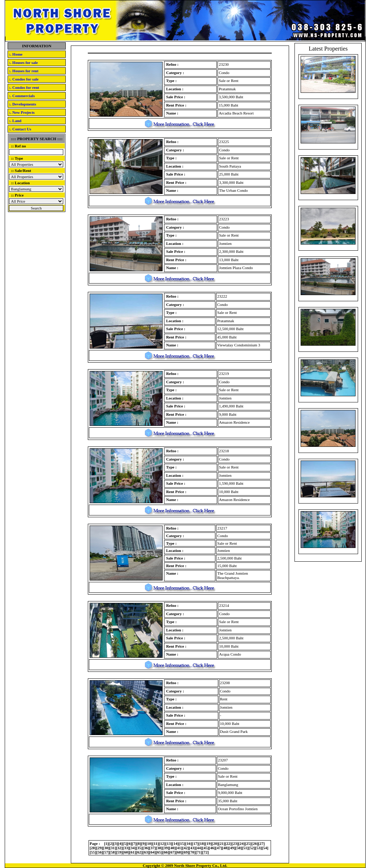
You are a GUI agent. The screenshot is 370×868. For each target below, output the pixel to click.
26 (255, 843)
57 (106, 852)
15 (182, 843)
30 (106, 848)
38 (159, 848)
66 (166, 852)
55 (93, 852)
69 (186, 852)
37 (153, 848)
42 (186, 848)
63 (146, 852)
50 (239, 848)
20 (215, 843)
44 (199, 848)
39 (166, 848)
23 (235, 843)
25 (248, 843)
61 (133, 852)
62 (139, 852)
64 (153, 852)
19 (208, 843)
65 (159, 852)
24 (242, 843)
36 (146, 848)
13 (169, 843)
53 (259, 848)
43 (192, 848)
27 (261, 843)
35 (139, 848)
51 (245, 848)
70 (192, 852)
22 (228, 843)
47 (219, 848)
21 (222, 843)
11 (155, 843)
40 (172, 848)
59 (119, 852)
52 (252, 848)
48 (225, 848)
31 (113, 848)
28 (93, 848)
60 (126, 852)
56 (100, 852)
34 (133, 848)
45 (205, 848)
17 (195, 843)
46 (212, 848)
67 (172, 852)
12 (162, 843)
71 (199, 852)
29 (100, 848)
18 (202, 843)
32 (119, 848)
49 (232, 848)
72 (205, 852)
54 (265, 848)
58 (113, 852)
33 (126, 848)
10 (149, 843)
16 (188, 843)
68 (179, 852)
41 (179, 848)
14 (175, 843)
